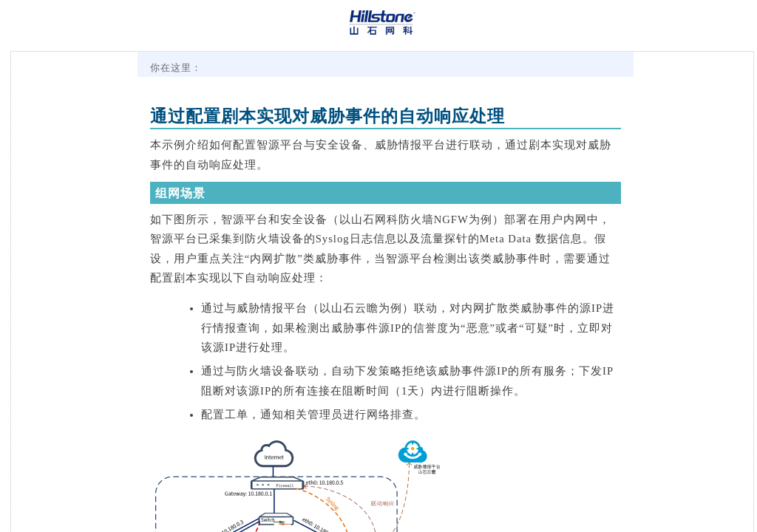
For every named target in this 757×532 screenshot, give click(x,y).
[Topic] (382, 292)
